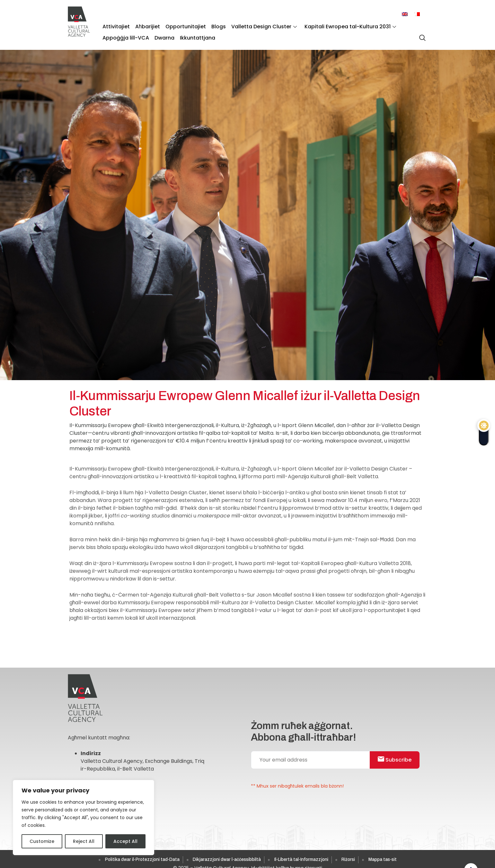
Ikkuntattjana (194, 36)
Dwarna (163, 36)
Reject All (84, 841)
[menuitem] (405, 14)
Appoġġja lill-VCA (125, 36)
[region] (84, 818)
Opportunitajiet (182, 26)
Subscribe (397, 760)
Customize (42, 841)
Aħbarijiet (146, 26)
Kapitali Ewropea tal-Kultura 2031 (343, 26)
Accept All (125, 841)
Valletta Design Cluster (258, 26)
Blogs (214, 26)
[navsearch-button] (421, 35)
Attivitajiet (115, 26)
